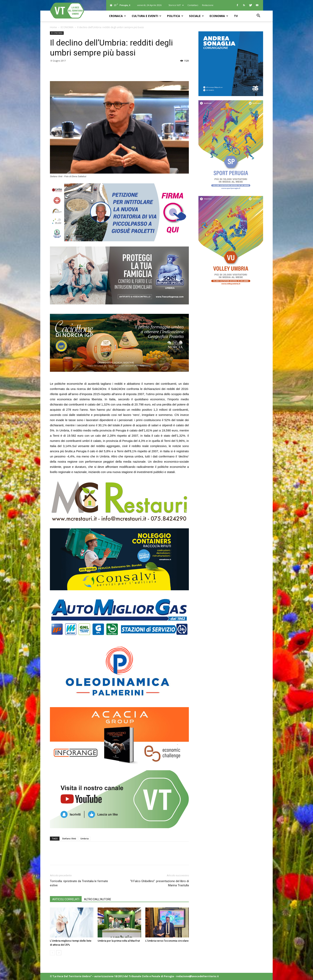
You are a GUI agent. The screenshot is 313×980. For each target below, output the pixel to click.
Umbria (85, 838)
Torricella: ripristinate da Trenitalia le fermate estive (79, 883)
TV (236, 16)
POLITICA (175, 16)
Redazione (208, 5)
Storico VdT (176, 5)
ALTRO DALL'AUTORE (98, 899)
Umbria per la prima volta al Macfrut (119, 941)
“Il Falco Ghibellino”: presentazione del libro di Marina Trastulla (159, 883)
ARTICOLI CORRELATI (66, 899)
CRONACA (117, 16)
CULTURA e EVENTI (147, 16)
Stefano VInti (69, 838)
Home (53, 27)
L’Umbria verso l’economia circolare (167, 941)
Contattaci (193, 5)
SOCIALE (196, 16)
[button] (258, 16)
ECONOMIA (219, 16)
